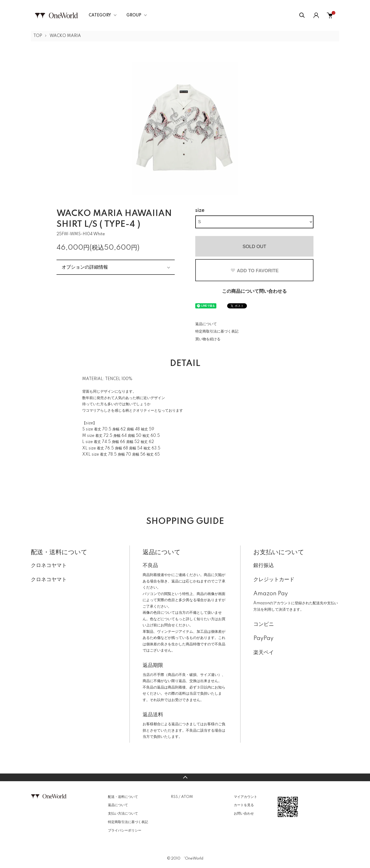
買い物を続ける (208, 339)
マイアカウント (246, 797)
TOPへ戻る (185, 777)
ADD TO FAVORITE (254, 271)
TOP (38, 36)
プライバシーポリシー (125, 831)
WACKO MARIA (65, 36)
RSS (174, 797)
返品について (206, 324)
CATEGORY (100, 15)
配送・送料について (123, 797)
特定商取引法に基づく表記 (217, 332)
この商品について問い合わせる (254, 291)
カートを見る (244, 805)
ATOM (187, 797)
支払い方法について (123, 814)
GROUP (134, 15)
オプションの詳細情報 (85, 267)
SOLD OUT (254, 247)
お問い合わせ (244, 814)
